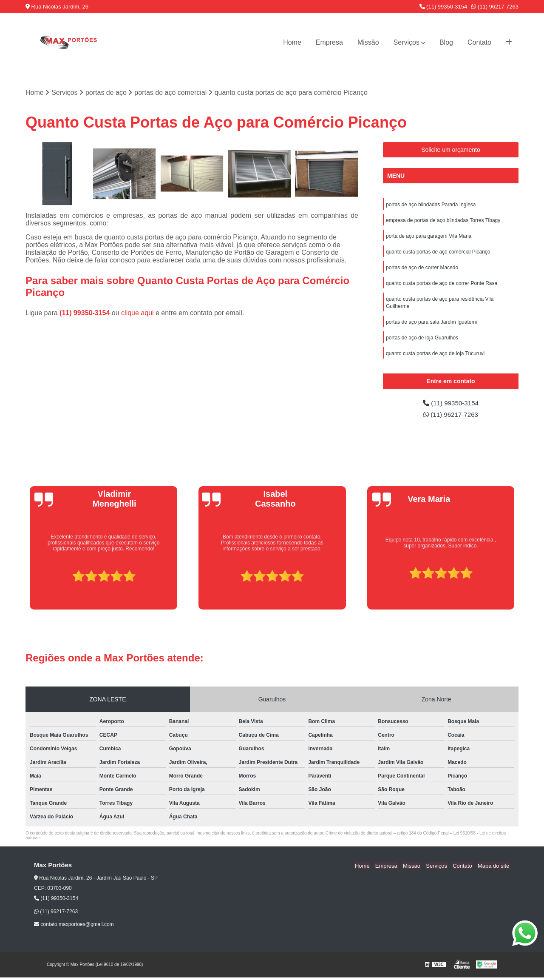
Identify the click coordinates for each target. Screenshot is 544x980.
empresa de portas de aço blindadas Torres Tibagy (443, 221)
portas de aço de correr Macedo (422, 270)
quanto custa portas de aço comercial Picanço (438, 254)
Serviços (407, 42)
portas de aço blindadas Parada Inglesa (431, 205)
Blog (446, 42)
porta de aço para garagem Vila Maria (429, 237)
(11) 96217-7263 (495, 7)
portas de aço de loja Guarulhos (422, 342)
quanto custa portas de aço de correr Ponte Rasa (442, 286)
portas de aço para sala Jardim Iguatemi (431, 326)
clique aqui (137, 313)
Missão (368, 42)
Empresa (329, 42)
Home (292, 42)
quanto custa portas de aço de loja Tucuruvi (435, 358)
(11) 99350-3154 (443, 7)
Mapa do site (494, 868)
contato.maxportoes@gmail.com (74, 927)
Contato (479, 42)
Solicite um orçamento (451, 150)
